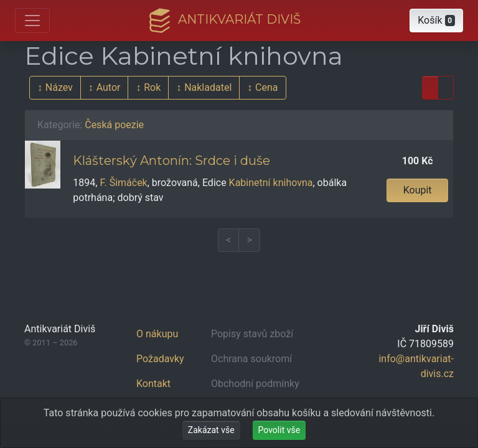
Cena (266, 87)
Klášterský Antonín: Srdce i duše (171, 161)
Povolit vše (279, 430)
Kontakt (153, 384)
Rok (152, 87)
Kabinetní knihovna (271, 183)
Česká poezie (114, 125)
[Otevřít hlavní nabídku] (32, 21)
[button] (436, 21)
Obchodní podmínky (255, 384)
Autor (109, 87)
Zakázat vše (211, 430)
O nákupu (157, 334)
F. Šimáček (123, 183)
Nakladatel (208, 87)
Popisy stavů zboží (252, 334)
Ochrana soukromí (251, 359)
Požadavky (160, 359)
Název (59, 87)
